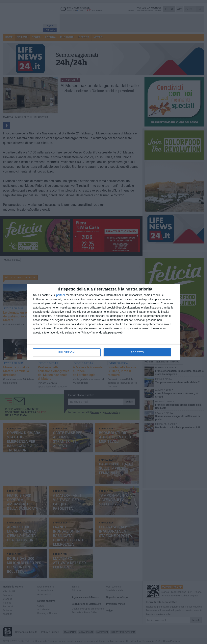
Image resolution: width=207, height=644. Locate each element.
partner (61, 295)
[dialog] (104, 322)
